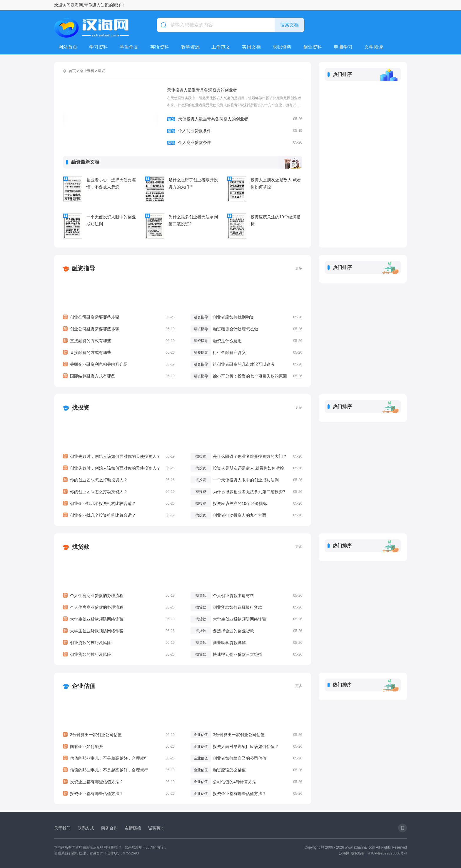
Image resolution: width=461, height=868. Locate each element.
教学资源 (190, 47)
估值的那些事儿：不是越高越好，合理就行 (119, 758)
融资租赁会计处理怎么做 (235, 329)
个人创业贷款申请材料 (233, 596)
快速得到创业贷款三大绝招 (238, 654)
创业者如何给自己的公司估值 (240, 758)
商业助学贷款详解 (229, 643)
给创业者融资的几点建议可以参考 (244, 364)
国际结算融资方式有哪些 (119, 376)
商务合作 (109, 828)
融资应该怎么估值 (229, 770)
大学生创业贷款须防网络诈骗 (119, 619)
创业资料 (313, 47)
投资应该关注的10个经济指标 (275, 220)
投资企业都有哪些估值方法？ (119, 782)
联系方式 (86, 828)
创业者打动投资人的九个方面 (240, 515)
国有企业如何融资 (119, 746)
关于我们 (62, 828)
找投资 (81, 408)
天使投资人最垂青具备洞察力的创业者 (202, 90)
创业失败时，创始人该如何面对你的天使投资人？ (119, 456)
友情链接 (133, 828)
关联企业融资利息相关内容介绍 (119, 364)
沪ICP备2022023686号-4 (387, 853)
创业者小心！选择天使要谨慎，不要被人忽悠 (111, 183)
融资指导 (83, 268)
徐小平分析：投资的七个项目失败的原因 (250, 376)
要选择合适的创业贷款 (233, 631)
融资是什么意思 (227, 341)
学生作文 (129, 47)
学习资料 (98, 47)
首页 (72, 71)
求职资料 (282, 47)
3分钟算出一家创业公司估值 (119, 735)
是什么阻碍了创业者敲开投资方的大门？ (193, 183)
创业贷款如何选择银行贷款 (238, 607)
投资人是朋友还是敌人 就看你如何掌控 (276, 183)
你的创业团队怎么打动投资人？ (119, 480)
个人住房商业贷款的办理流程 (119, 596)
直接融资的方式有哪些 (119, 341)
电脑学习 (343, 47)
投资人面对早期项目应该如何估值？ (246, 746)
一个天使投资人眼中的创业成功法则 (111, 220)
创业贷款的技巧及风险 (119, 643)
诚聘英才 (156, 828)
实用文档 (251, 47)
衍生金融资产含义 (229, 352)
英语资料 (160, 47)
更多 (299, 268)
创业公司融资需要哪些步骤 (119, 317)
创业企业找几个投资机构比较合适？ (119, 503)
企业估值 (83, 686)
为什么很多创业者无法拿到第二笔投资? (193, 220)
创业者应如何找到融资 (233, 317)
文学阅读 (374, 47)
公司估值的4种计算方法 (235, 782)
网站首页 (68, 47)
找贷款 (81, 547)
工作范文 (221, 47)
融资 (101, 71)
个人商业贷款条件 (235, 131)
